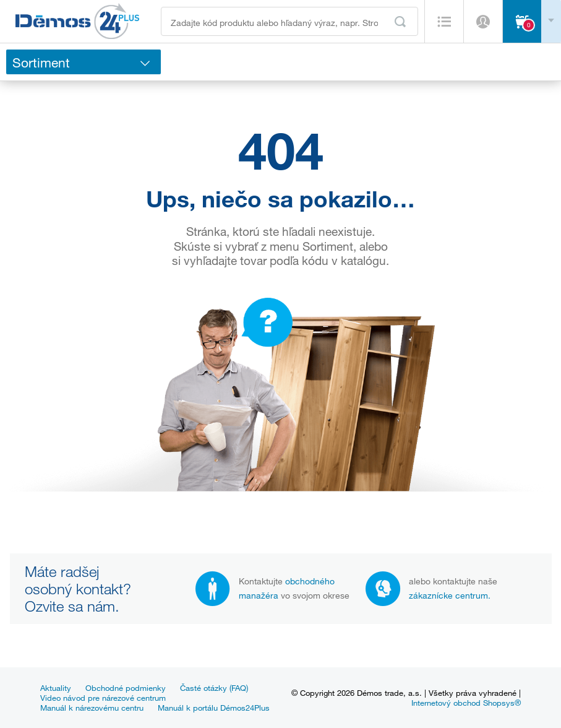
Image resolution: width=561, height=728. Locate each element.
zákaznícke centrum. (450, 595)
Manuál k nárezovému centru (92, 708)
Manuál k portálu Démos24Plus (214, 708)
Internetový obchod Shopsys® (466, 703)
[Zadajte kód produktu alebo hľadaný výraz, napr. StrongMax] (289, 21)
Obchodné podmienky (126, 688)
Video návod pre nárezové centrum (103, 698)
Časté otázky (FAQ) (214, 688)
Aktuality (56, 688)
